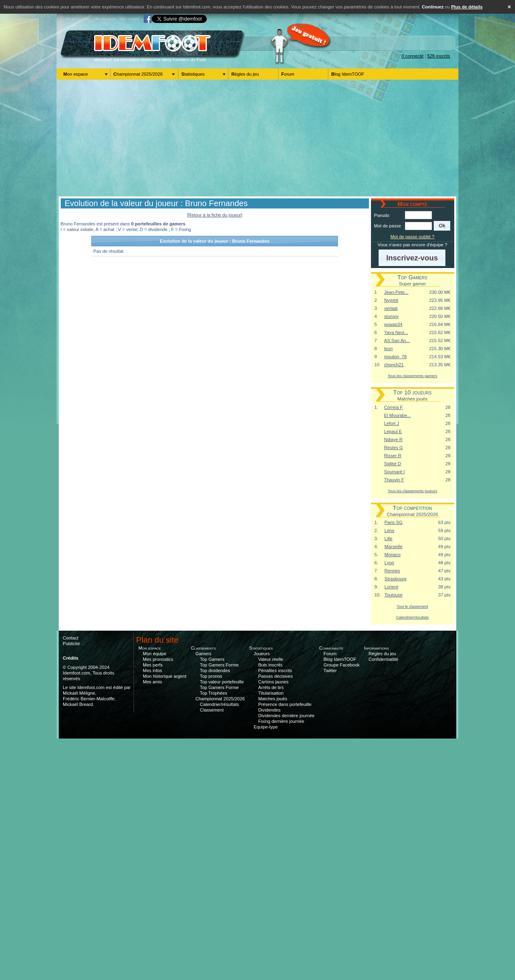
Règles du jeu (245, 74)
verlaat (391, 308)
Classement (212, 710)
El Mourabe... (398, 415)
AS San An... (397, 340)
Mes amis (152, 682)
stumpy (391, 316)
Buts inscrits (270, 665)
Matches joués (273, 699)
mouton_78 (396, 357)
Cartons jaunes (273, 682)
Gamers (204, 654)
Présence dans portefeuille (285, 704)
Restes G (394, 448)
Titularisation (271, 693)
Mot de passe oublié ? (412, 237)
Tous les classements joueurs (413, 491)
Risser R (393, 456)
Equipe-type (266, 727)
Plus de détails (467, 7)
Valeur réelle (271, 659)
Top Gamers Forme (219, 665)
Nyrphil (391, 300)
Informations (377, 648)
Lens (389, 530)
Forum (288, 74)
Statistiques (193, 74)
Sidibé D (393, 464)
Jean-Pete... (396, 292)
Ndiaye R (393, 439)
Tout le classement (412, 606)
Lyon (389, 563)
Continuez (433, 7)
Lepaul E (393, 431)
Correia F (394, 407)
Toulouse (394, 595)
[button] (442, 226)
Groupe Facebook (342, 665)
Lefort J (392, 423)
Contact (71, 638)
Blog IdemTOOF (348, 74)
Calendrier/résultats (412, 617)
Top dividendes (215, 671)
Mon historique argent (165, 676)
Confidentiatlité (383, 659)
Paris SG (394, 522)
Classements (203, 648)
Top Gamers (212, 659)
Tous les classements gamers (412, 376)
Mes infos (152, 671)
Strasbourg (396, 579)
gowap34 (393, 324)
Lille (389, 538)
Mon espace (76, 74)
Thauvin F (394, 480)
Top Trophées (214, 693)
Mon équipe (154, 654)
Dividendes (269, 710)
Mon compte (129, 19)
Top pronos (211, 676)
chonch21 (394, 365)
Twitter (330, 671)
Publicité (71, 644)
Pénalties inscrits (275, 671)
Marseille (394, 547)
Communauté (331, 648)
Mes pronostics (158, 659)
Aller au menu (104, 19)
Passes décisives (276, 676)
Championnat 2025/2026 (138, 74)
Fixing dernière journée (281, 721)
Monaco (393, 555)
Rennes (392, 571)
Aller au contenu (77, 19)
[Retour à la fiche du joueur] (215, 215)
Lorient (391, 587)
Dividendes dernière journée (286, 716)
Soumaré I (395, 472)
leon (388, 349)
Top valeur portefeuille (222, 682)
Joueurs (262, 654)
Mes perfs (153, 665)
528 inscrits (439, 56)
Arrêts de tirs (271, 687)
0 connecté (413, 56)
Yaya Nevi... (396, 332)
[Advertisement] (257, 138)
